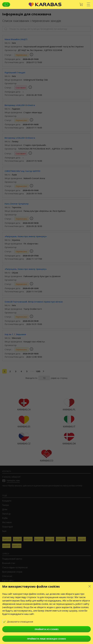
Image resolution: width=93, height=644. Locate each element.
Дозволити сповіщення (20, 622)
